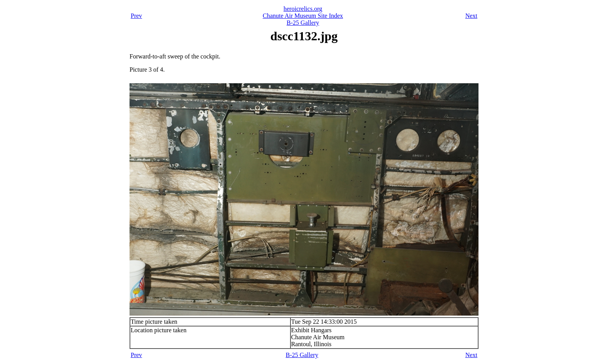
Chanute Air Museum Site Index (303, 16)
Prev (136, 16)
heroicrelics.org (303, 9)
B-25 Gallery (303, 23)
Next (471, 16)
